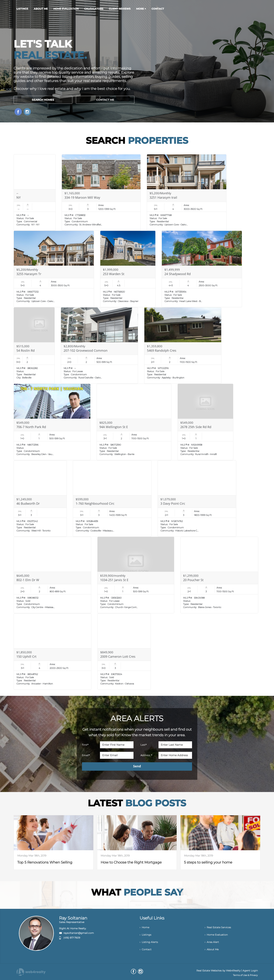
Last (144, 745)
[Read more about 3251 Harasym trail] (187, 193)
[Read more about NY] (35, 193)
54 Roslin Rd (26, 350)
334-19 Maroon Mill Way (82, 197)
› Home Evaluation (216, 935)
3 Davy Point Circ (173, 503)
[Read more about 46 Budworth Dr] (40, 499)
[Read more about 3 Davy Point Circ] (197, 499)
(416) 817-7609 (72, 938)
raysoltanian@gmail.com (79, 933)
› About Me (212, 949)
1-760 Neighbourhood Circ (95, 503)
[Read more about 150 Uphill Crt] (52, 652)
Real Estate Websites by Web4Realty (218, 971)
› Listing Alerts (149, 942)
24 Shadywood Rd (178, 274)
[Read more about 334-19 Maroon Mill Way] (101, 193)
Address (146, 755)
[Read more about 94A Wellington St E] (134, 422)
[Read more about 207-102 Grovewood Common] (99, 346)
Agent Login (250, 971)
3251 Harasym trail (163, 197)
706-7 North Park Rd (31, 427)
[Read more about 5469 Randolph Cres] (183, 346)
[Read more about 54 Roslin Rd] (34, 346)
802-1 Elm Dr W (28, 580)
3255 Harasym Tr (29, 274)
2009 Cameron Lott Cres (118, 656)
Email (86, 755)
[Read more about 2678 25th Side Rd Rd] (205, 422)
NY (19, 197)
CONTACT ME (105, 100)
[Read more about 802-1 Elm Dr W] (52, 575)
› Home (144, 927)
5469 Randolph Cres (162, 350)
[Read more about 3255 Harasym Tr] (54, 269)
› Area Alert (212, 942)
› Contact (146, 949)
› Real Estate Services (218, 927)
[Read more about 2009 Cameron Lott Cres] (124, 652)
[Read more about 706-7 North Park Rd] (52, 422)
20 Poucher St (193, 580)
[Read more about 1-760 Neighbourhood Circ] (112, 499)
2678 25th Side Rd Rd (196, 427)
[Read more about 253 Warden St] (128, 269)
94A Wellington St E (114, 427)
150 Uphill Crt (26, 656)
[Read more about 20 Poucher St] (219, 575)
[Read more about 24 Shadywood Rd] (202, 269)
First (85, 745)
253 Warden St (114, 274)
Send (137, 766)
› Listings (145, 935)
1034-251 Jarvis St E (114, 580)
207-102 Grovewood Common (86, 350)
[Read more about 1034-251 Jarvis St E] (136, 575)
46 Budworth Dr (28, 503)
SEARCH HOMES (43, 100)
